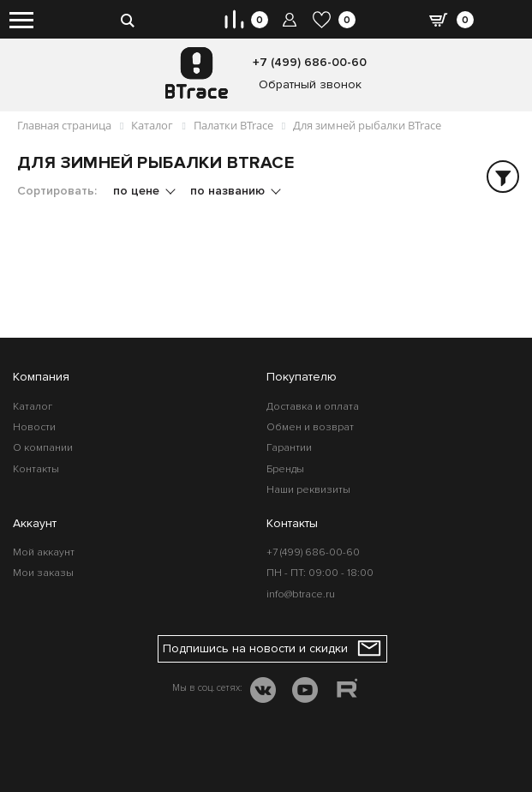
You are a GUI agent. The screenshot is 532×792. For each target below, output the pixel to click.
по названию (229, 191)
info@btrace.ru (301, 594)
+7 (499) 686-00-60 (310, 62)
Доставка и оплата (313, 407)
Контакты (36, 469)
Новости (34, 427)
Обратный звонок (310, 84)
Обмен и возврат (310, 427)
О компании (43, 448)
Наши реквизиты (308, 490)
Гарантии (289, 448)
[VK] (263, 692)
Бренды (285, 469)
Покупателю (302, 377)
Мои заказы (43, 573)
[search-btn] (128, 19)
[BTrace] (197, 73)
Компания (41, 377)
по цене (138, 191)
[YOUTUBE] (305, 692)
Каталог (33, 407)
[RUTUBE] (347, 691)
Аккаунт (35, 523)
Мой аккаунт (44, 552)
